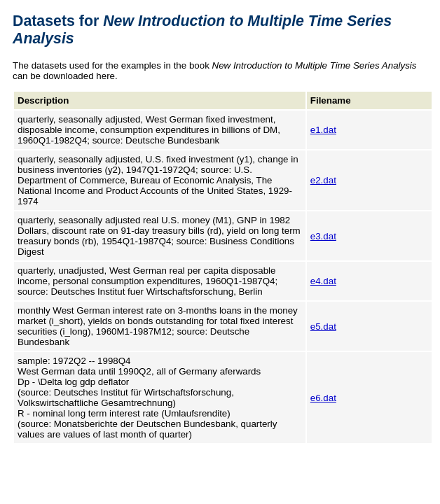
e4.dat (323, 281)
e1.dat (323, 130)
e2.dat (323, 180)
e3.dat (323, 236)
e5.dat (323, 327)
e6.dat (323, 398)
